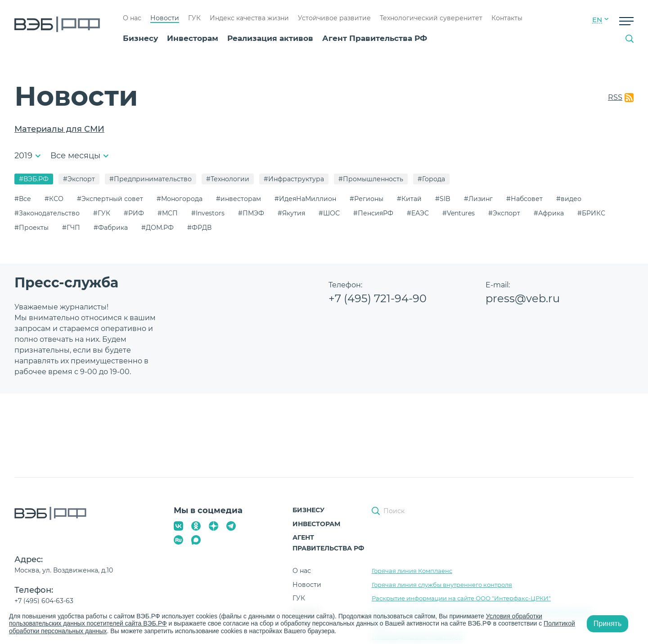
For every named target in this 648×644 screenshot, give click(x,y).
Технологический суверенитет (431, 18)
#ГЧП (71, 228)
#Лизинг (478, 199)
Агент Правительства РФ (375, 38)
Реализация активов (270, 38)
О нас (132, 18)
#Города (431, 179)
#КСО (54, 199)
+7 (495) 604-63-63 (44, 601)
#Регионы (367, 199)
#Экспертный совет (110, 199)
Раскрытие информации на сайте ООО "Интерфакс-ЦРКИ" (461, 598)
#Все (23, 199)
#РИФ (134, 213)
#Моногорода (180, 199)
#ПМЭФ (251, 213)
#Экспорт (79, 179)
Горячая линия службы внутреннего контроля (442, 585)
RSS (615, 97)
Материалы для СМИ (59, 129)
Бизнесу (140, 38)
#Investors (208, 213)
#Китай (409, 199)
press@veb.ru (523, 298)
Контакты (507, 18)
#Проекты (31, 228)
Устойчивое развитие (334, 18)
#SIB (443, 199)
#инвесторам (238, 199)
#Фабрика (111, 228)
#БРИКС (591, 213)
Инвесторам (193, 38)
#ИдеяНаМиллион (305, 199)
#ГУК (102, 213)
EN (597, 20)
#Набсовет (524, 199)
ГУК (194, 18)
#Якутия (291, 213)
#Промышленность (371, 179)
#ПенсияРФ (373, 213)
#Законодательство (47, 213)
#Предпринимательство (151, 179)
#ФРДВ (199, 228)
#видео (569, 199)
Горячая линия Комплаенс (412, 571)
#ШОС (329, 213)
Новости (165, 18)
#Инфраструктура (294, 179)
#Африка (549, 213)
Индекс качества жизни (249, 18)
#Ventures (459, 213)
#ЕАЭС (418, 213)
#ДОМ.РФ (157, 228)
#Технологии (228, 179)
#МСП (168, 213)
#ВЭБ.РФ (34, 179)
